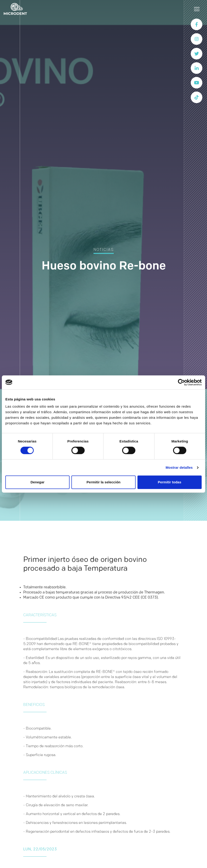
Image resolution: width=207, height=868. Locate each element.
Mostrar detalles (179, 467)
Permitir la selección (103, 482)
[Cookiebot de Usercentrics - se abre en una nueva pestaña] (181, 382)
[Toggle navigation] (197, 9)
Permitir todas (169, 482)
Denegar (37, 482)
